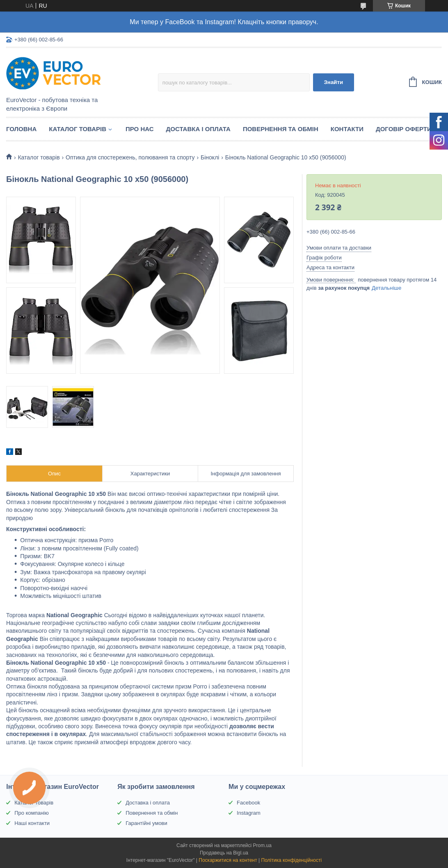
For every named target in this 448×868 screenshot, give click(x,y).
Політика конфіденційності (292, 860)
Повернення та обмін (281, 129)
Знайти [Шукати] (333, 82)
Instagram (249, 813)
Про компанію (32, 813)
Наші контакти (32, 823)
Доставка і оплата (198, 129)
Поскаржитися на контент (228, 860)
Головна (21, 129)
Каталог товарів (78, 129)
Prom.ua (262, 845)
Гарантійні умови (146, 823)
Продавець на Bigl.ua (224, 853)
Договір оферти (404, 129)
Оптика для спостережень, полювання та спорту (130, 157)
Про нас (140, 129)
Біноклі (210, 157)
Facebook (248, 803)
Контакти (347, 129)
